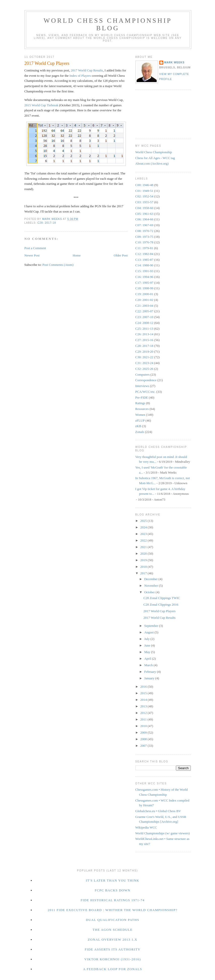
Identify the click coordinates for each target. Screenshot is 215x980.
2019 (144, 560)
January (150, 678)
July (147, 639)
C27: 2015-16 (144, 340)
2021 (144, 547)
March (149, 665)
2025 (144, 521)
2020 (144, 553)
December (151, 579)
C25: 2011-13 (144, 329)
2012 (144, 713)
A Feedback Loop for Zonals (112, 969)
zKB (138, 426)
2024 (144, 527)
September (152, 626)
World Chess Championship (154, 152)
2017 (144, 573)
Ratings (140, 403)
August (149, 632)
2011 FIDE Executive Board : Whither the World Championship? (113, 910)
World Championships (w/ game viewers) (163, 833)
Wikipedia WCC (146, 827)
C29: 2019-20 (144, 352)
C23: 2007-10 (144, 317)
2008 (144, 739)
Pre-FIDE (142, 397)
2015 (144, 693)
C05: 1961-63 (144, 214)
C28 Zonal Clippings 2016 (161, 604)
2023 (144, 534)
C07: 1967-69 (144, 225)
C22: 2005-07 (144, 311)
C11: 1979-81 (144, 248)
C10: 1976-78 (144, 242)
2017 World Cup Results (87, 70)
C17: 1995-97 (144, 283)
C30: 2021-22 (144, 357)
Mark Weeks (174, 62)
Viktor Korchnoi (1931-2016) (112, 959)
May (148, 652)
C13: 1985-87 (144, 260)
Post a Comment (35, 248)
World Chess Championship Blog (108, 24)
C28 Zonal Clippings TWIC (162, 598)
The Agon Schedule (113, 930)
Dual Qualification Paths (113, 920)
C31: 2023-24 (144, 363)
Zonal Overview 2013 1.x (112, 939)
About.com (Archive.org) (152, 163)
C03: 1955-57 (144, 202)
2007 (144, 746)
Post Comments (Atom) (58, 265)
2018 (144, 567)
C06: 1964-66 (144, 219)
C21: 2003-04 (144, 306)
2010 (144, 726)
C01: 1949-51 (144, 191)
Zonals (140, 432)
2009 (144, 732)
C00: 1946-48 (144, 185)
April (148, 659)
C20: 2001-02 (144, 300)
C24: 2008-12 (144, 323)
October (150, 592)
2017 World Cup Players (160, 611)
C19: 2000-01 (144, 294)
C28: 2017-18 (47, 223)
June (148, 645)
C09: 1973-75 (144, 237)
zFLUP (140, 420)
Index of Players (80, 76)
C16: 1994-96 (144, 277)
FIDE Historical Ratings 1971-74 (113, 900)
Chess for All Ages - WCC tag (155, 158)
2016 (144, 687)
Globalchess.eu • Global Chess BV (158, 811)
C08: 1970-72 (144, 231)
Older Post (121, 255)
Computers (143, 375)
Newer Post (32, 255)
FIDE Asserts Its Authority (113, 949)
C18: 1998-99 (144, 288)
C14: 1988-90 (144, 265)
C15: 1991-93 (144, 271)
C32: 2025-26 (144, 369)
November (151, 586)
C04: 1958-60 (144, 208)
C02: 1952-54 (144, 196)
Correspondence (146, 380)
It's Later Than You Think (113, 880)
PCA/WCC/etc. (146, 392)
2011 (144, 719)
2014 (144, 700)
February (150, 672)
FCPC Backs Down (113, 890)
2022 (144, 540)
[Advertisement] (158, 114)
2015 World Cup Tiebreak (41, 105)
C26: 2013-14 (144, 334)
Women (140, 415)
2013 (144, 706)
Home (77, 255)
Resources (142, 409)
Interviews (142, 386)
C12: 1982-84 (144, 254)
